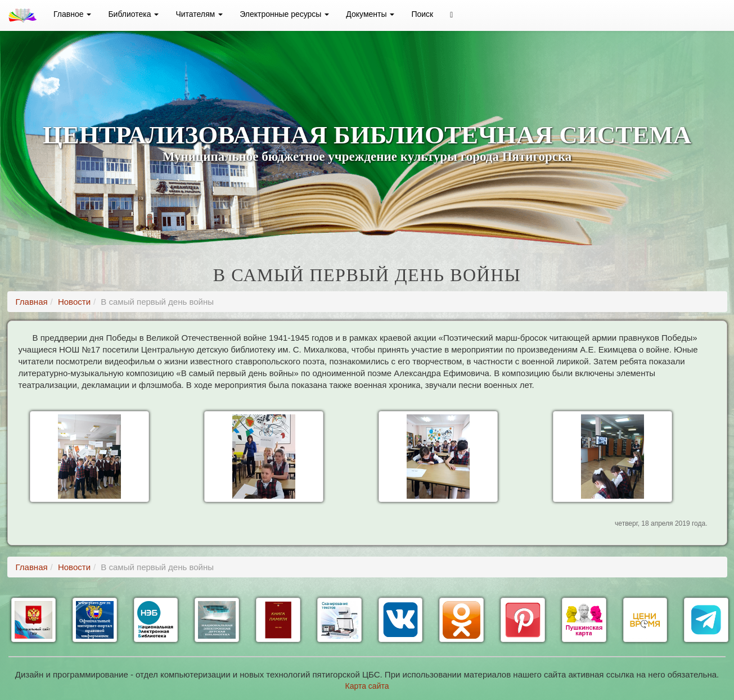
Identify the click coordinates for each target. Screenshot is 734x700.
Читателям (199, 14)
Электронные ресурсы (284, 14)
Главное (72, 14)
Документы (370, 14)
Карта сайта (367, 686)
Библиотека (133, 14)
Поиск (422, 14)
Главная (32, 302)
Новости (74, 302)
